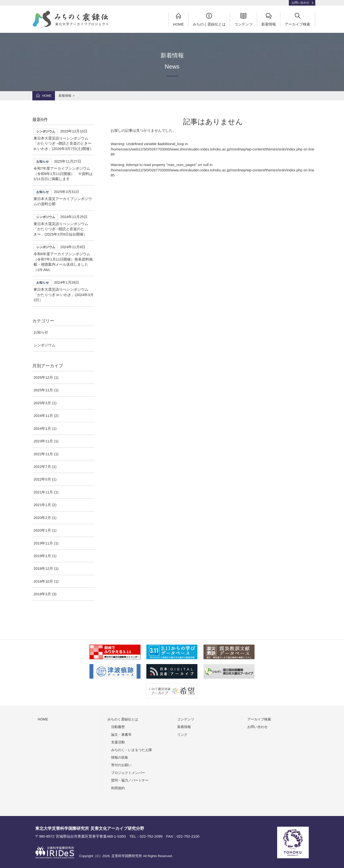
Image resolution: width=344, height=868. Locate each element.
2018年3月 (42, 594)
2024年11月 (43, 416)
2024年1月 (42, 428)
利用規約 (118, 788)
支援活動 (118, 742)
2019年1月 (42, 556)
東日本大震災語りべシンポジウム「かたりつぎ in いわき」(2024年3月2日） (64, 291)
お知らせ (41, 332)
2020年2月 (42, 518)
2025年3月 (42, 403)
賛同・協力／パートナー (130, 780)
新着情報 (269, 20)
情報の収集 (120, 757)
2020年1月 (42, 530)
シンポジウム (44, 345)
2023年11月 (43, 441)
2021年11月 (43, 492)
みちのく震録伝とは (209, 20)
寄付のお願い (121, 765)
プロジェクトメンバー (128, 773)
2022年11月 (43, 454)
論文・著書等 (121, 735)
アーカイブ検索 (297, 20)
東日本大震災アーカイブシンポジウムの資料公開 (64, 198)
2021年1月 (42, 505)
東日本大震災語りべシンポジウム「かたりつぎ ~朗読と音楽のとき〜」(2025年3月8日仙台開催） (64, 225)
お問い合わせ (300, 3)
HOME (178, 20)
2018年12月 (43, 568)
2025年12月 (43, 377)
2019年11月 (43, 543)
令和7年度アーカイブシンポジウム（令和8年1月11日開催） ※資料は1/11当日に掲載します (64, 170)
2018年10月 (43, 581)
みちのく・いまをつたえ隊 (132, 750)
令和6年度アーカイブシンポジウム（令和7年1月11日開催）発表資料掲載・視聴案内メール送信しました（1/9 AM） (64, 258)
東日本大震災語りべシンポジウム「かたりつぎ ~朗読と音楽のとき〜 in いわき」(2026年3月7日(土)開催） (64, 140)
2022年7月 (42, 467)
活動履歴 (118, 727)
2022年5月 (42, 479)
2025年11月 (43, 390)
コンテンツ (243, 20)
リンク (182, 735)
